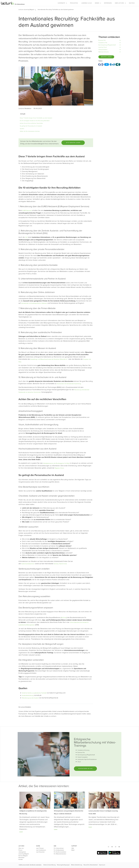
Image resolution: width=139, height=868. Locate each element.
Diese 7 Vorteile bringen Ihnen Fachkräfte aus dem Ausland (36, 118)
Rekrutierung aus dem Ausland (30, 698)
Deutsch (132, 3)
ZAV (26, 237)
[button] (36, 10)
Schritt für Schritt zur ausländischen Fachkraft (34, 693)
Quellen (22, 129)
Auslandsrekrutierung (28, 695)
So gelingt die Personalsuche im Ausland (31, 126)
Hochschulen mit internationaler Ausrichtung (69, 384)
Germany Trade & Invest (60, 564)
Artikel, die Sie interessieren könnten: (30, 131)
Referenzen (108, 3)
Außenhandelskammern (28, 564)
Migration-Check (59, 468)
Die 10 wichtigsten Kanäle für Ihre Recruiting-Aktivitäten (35, 121)
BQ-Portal (64, 618)
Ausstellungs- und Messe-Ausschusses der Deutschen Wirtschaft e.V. (49, 359)
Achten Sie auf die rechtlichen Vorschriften (31, 123)
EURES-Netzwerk (27, 211)
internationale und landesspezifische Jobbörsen (34, 303)
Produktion (74, 3)
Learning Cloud (87, 3)
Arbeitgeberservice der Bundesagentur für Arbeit (56, 463)
